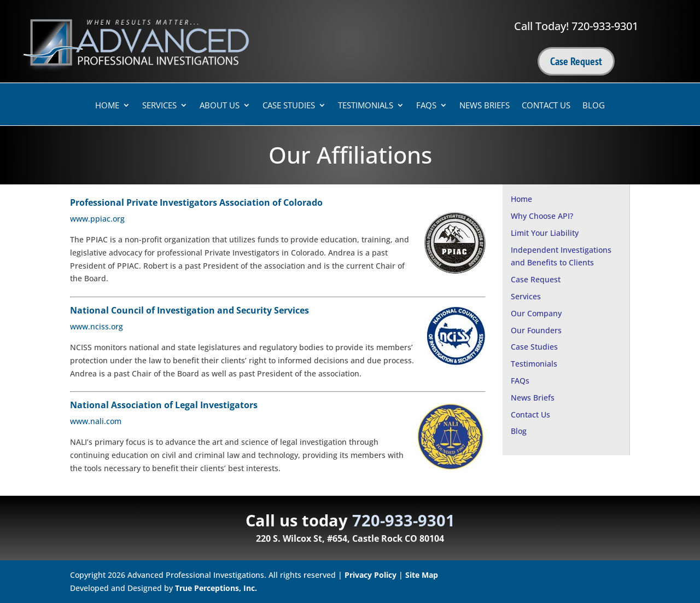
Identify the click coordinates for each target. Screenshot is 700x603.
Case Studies (289, 106)
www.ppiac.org (97, 219)
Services (159, 106)
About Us (220, 106)
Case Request (576, 61)
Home (107, 106)
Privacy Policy (371, 575)
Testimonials (366, 106)
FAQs (426, 106)
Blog (594, 106)
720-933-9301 (605, 26)
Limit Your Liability (545, 233)
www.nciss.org (97, 326)
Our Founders (536, 330)
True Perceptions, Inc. (216, 588)
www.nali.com (96, 421)
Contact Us (546, 106)
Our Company (536, 313)
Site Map (422, 575)
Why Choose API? (542, 216)
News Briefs (485, 106)
